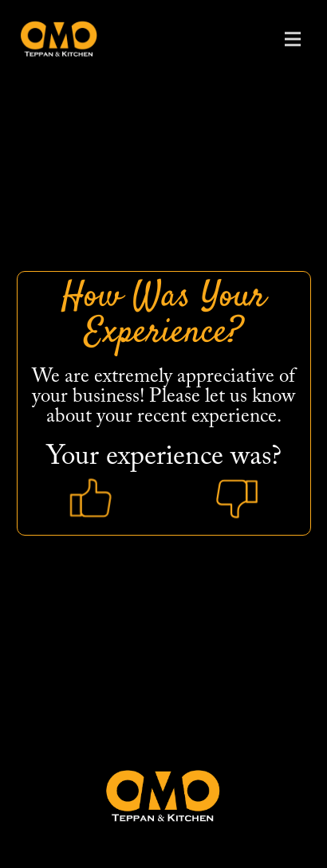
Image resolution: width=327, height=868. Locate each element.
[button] (293, 39)
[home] (55, 39)
